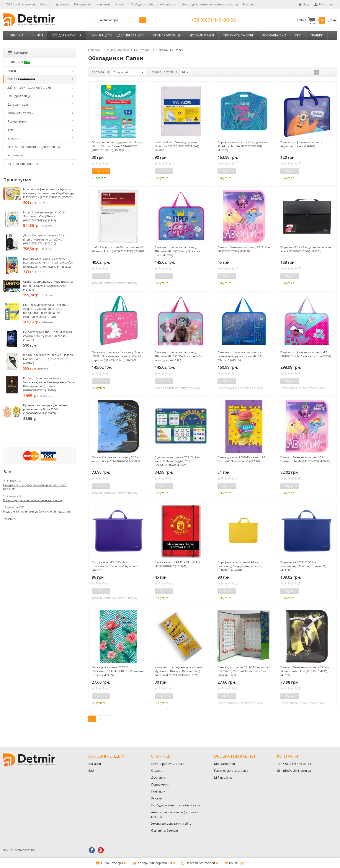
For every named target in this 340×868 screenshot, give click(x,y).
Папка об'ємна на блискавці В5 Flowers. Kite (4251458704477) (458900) (305, 459)
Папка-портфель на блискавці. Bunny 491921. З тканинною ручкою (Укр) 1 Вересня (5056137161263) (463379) (117, 356)
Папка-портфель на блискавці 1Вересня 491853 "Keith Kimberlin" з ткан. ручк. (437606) (179, 356)
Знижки (120, 4)
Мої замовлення (226, 764)
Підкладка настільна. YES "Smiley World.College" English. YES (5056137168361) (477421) (177, 461)
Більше (249, 4)
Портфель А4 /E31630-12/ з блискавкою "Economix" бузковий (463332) (115, 566)
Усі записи (10, 519)
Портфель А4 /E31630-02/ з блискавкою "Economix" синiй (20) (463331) (303, 566)
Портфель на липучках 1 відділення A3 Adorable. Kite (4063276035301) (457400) (242, 146)
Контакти (103, 4)
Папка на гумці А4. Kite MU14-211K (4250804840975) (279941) (177, 564)
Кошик (317, 20)
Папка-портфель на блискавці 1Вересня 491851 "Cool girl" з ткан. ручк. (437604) (178, 251)
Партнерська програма (231, 771)
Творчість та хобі (238, 35)
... (332, 35)
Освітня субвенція (164, 830)
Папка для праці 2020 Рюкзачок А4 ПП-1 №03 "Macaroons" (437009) (241, 459)
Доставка (62, 4)
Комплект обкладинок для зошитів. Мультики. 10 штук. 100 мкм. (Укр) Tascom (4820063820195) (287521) (179, 671)
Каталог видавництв (23, 164)
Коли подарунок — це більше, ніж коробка (33, 500)
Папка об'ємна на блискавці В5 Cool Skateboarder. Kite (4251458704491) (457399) (305, 671)
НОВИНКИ (15, 35)
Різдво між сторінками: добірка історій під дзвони (37, 511)
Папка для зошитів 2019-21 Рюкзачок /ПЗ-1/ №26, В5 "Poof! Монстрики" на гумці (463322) (244, 671)
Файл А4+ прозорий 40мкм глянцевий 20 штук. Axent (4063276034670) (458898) (118, 249)
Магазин (95, 764)
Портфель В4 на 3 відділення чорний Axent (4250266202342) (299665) (306, 249)
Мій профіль (223, 777)
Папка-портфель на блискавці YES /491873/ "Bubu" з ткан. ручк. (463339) (306, 354)
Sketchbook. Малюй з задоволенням (34, 147)
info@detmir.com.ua (297, 771)
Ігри (298, 35)
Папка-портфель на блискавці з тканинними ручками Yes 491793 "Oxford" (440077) (240, 356)
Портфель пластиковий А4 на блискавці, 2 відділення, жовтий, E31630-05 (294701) (240, 566)
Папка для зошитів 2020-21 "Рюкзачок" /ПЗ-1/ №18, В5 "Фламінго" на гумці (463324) (118, 671)
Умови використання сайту (171, 823)
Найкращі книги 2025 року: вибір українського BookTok (35, 487)
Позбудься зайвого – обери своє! (154, 4)
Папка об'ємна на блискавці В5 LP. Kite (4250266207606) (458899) (244, 249)
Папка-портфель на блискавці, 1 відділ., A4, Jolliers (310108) (303, 144)
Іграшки (316, 35)
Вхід (304, 4)
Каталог (18, 53)
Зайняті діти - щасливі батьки (117, 35)
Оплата (45, 4)
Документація (202, 35)
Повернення (83, 4)
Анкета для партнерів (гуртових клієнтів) (210, 4)
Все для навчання (66, 35)
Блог (92, 771)
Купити (100, 171)
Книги (38, 35)
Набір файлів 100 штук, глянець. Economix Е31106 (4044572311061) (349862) (177, 146)
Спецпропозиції (167, 35)
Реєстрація (324, 4)
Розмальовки (274, 35)
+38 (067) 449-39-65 (214, 20)
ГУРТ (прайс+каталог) (20, 4)
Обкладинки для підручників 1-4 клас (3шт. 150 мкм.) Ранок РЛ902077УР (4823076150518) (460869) (117, 146)
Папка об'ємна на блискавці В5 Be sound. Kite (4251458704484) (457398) (116, 459)
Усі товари (15, 155)
